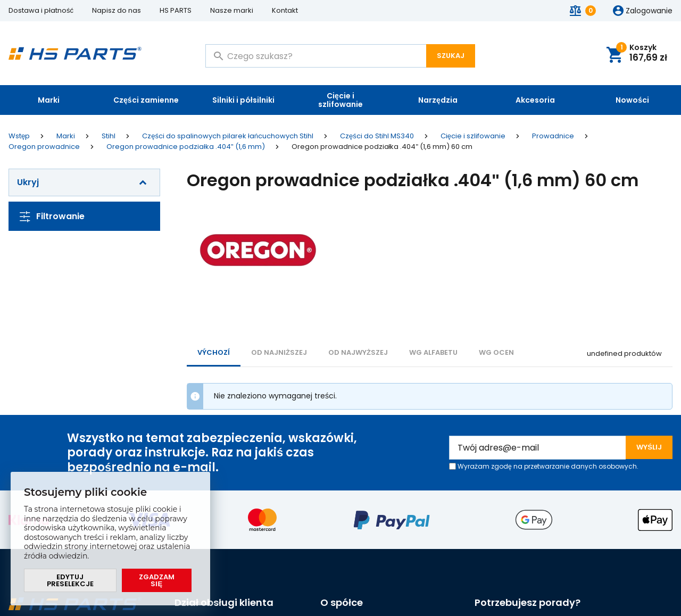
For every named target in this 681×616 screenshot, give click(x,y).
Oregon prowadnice (44, 147)
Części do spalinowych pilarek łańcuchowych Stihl (228, 136)
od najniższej (279, 352)
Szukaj (451, 56)
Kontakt (285, 10)
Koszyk (642, 53)
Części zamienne (146, 100)
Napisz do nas (117, 10)
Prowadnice (553, 136)
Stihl (109, 136)
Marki (49, 100)
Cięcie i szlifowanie (340, 100)
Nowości (632, 100)
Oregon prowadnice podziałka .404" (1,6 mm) (186, 147)
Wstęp (19, 136)
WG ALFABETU (433, 352)
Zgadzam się (157, 580)
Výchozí (214, 352)
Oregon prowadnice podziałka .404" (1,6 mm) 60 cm (382, 147)
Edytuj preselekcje (70, 580)
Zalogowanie (649, 11)
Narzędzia (438, 100)
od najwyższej (358, 352)
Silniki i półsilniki (243, 100)
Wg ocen (496, 352)
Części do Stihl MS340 (377, 136)
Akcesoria (535, 100)
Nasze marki (232, 10)
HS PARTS (176, 10)
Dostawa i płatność (41, 10)
